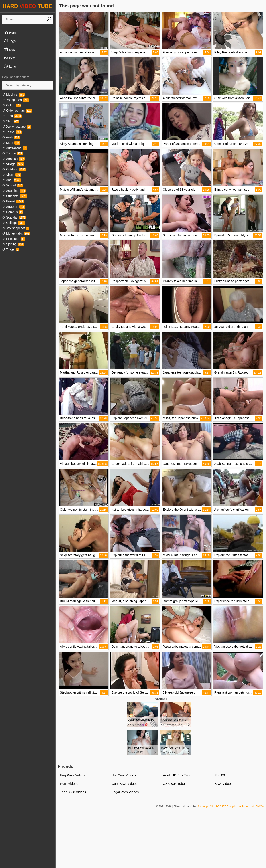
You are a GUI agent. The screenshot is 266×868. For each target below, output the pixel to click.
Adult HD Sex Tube (177, 775)
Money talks (16, 233)
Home (10, 32)
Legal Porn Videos (125, 792)
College (14, 223)
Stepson (13, 159)
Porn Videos (69, 784)
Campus (13, 212)
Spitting (13, 244)
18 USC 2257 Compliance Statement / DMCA (237, 807)
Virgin (12, 175)
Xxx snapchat (16, 228)
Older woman (17, 111)
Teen (12, 116)
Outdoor (14, 169)
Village (13, 164)
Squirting (14, 191)
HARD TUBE (27, 6)
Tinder (11, 249)
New (9, 49)
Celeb (12, 105)
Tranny (13, 153)
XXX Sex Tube (174, 784)
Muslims (13, 95)
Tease (12, 132)
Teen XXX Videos (73, 792)
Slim (11, 121)
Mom (11, 143)
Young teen (16, 100)
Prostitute (14, 239)
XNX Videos (224, 784)
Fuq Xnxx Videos (73, 775)
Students (15, 196)
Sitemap (203, 807)
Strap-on (14, 207)
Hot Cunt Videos (124, 775)
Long (10, 66)
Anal (12, 180)
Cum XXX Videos (124, 784)
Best (9, 58)
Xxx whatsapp (17, 127)
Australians (15, 148)
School (13, 185)
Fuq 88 (220, 775)
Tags (9, 41)
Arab (11, 137)
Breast (13, 201)
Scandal (14, 217)
